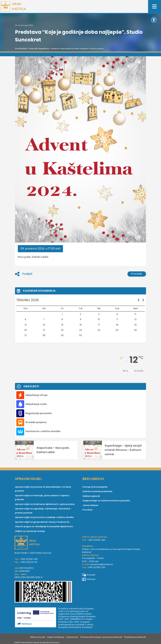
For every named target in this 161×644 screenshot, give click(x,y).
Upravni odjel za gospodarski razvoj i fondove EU (42, 522)
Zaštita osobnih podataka (97, 491)
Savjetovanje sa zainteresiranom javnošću (106, 501)
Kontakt (89, 575)
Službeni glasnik (91, 496)
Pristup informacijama (95, 487)
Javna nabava (90, 505)
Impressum (72, 637)
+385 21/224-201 (29, 562)
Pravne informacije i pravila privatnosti (101, 637)
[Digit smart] (37, 618)
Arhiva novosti (38, 637)
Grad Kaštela (21, 49)
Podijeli (24, 274)
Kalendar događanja (39, 49)
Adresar (89, 579)
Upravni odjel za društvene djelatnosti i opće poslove (45, 504)
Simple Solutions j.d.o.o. (50, 642)
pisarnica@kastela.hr (102, 564)
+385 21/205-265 (96, 540)
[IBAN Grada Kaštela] (47, 592)
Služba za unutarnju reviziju (30, 531)
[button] (154, 20)
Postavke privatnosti (135, 637)
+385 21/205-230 (96, 567)
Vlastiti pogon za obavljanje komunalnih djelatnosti (44, 527)
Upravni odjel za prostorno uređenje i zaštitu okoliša (44, 517)
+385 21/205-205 (29, 559)
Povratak (137, 274)
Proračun (87, 510)
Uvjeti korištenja (56, 637)
